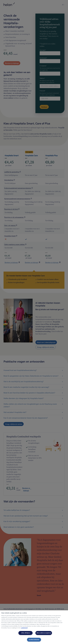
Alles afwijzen (25, 633)
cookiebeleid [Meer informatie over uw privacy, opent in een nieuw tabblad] (24, 628)
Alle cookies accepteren (44, 633)
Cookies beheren (34, 640)
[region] (34, 627)
